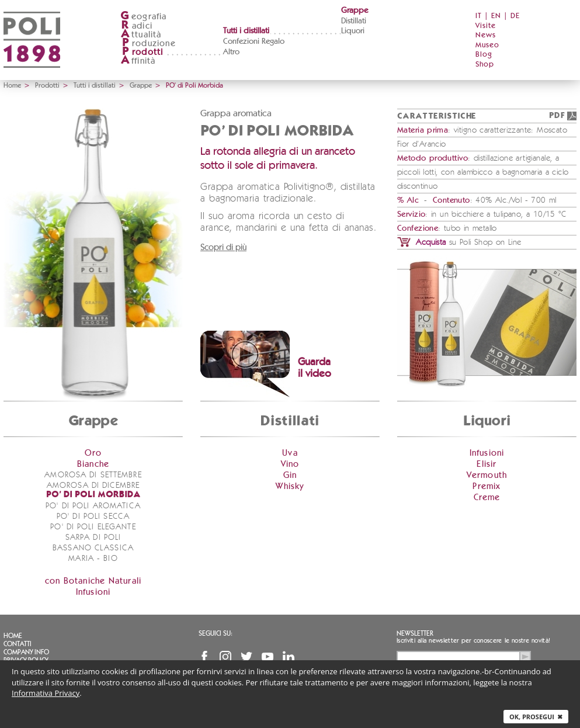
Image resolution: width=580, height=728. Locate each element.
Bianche (93, 464)
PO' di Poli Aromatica (93, 506)
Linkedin (289, 657)
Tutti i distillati (246, 31)
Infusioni (93, 592)
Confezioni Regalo (254, 41)
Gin (290, 475)
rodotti (142, 52)
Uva (290, 453)
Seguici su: (216, 633)
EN (496, 16)
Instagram (225, 657)
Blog (484, 55)
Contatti (18, 644)
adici (136, 26)
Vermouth (487, 475)
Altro (231, 52)
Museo (487, 45)
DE (515, 16)
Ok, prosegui (536, 717)
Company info (26, 652)
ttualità (141, 35)
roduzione (148, 44)
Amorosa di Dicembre (93, 486)
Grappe (355, 11)
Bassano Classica (93, 548)
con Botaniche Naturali (93, 581)
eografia (144, 17)
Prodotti (47, 85)
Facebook (204, 657)
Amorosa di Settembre (93, 475)
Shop (485, 65)
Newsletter (415, 633)
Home (12, 85)
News (486, 35)
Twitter (246, 657)
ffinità (138, 61)
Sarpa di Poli (93, 538)
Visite (486, 26)
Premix (487, 486)
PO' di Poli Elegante (93, 527)
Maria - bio (93, 559)
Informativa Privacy (46, 693)
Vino (290, 464)
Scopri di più (223, 247)
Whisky (290, 486)
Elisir (487, 464)
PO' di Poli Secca (93, 516)
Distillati (354, 21)
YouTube (268, 657)
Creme (487, 498)
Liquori (353, 31)
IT (479, 16)
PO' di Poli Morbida (93, 495)
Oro (93, 453)
